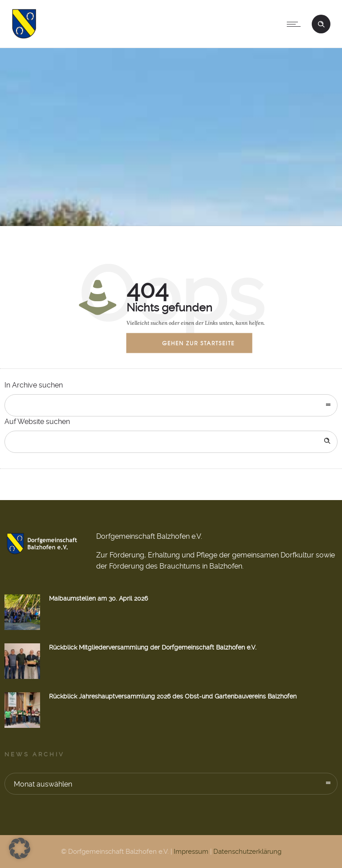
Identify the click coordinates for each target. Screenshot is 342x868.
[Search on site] (171, 442)
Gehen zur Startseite (198, 343)
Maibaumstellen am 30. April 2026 (98, 598)
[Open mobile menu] (296, 24)
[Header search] (321, 23)
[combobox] (171, 405)
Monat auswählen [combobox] (43, 784)
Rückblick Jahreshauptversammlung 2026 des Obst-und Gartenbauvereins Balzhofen (173, 696)
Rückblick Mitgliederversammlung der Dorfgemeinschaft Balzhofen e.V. (153, 647)
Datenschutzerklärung (247, 852)
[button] (20, 848)
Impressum (191, 852)
